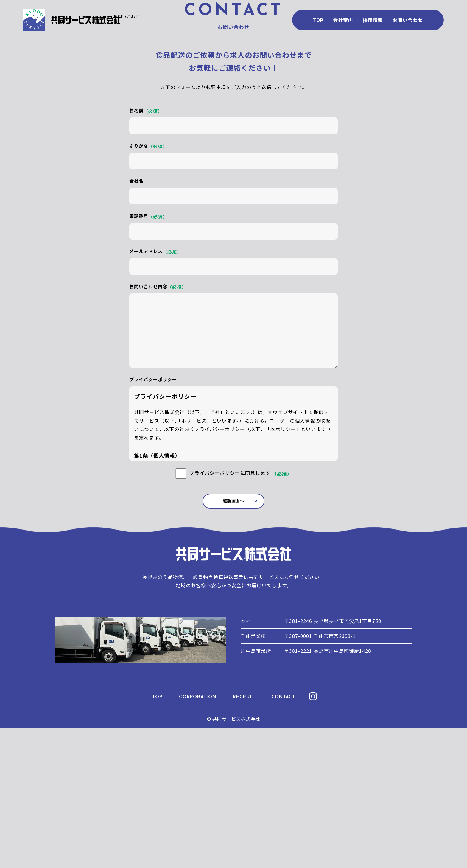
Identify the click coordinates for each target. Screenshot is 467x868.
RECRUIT (244, 840)
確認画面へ (233, 645)
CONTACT (281, 840)
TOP (162, 840)
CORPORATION (200, 840)
